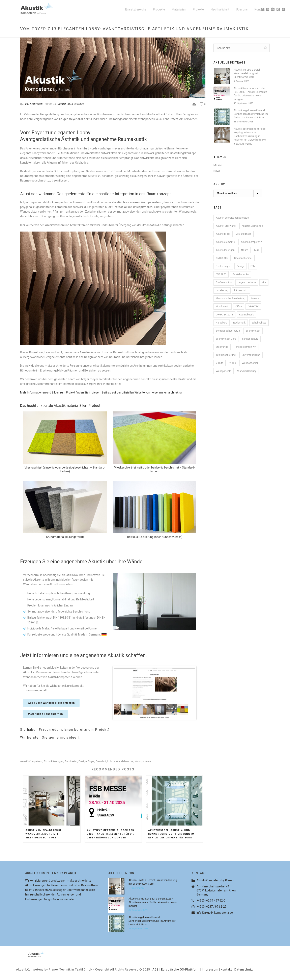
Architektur (71, 761)
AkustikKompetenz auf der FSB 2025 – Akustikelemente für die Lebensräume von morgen (111, 834)
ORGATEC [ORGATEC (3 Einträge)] (253, 307)
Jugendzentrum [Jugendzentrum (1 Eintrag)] (247, 282)
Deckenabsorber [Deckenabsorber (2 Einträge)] (243, 258)
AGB (156, 970)
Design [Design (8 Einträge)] (241, 266)
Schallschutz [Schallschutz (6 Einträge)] (259, 323)
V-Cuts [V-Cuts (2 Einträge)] (220, 363)
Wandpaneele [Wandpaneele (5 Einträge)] (224, 371)
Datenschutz (244, 970)
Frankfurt (101, 761)
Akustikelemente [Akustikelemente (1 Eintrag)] (225, 242)
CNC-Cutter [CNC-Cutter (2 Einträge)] (222, 258)
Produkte (159, 9)
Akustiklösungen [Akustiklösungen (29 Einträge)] (225, 250)
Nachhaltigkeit (220, 9)
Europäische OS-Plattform (180, 970)
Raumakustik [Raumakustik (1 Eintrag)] (246, 315)
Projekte (198, 9)
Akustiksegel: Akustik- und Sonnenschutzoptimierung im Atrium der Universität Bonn (171, 834)
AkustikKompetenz (31, 761)
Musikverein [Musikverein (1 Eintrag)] (223, 307)
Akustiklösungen (54, 761)
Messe (218, 165)
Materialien (179, 9)
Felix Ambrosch (33, 104)
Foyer (91, 761)
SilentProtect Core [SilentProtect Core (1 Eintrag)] (226, 339)
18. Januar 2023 (63, 104)
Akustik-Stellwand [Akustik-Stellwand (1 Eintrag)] (226, 226)
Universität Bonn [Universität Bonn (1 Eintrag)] (251, 355)
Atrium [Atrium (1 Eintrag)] (244, 250)
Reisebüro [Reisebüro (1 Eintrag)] (222, 323)
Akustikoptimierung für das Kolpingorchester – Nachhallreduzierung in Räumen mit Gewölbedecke (250, 134)
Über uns (242, 9)
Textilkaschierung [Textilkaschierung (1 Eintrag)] (226, 355)
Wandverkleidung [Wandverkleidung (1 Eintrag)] (247, 371)
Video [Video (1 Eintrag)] (233, 363)
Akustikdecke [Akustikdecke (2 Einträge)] (244, 234)
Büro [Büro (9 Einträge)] (257, 250)
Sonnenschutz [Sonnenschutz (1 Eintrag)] (250, 339)
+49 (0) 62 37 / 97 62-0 (211, 901)
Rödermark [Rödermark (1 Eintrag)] (239, 323)
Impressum (210, 970)
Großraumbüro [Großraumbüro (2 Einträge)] (224, 282)
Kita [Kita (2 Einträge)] (264, 282)
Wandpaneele (143, 761)
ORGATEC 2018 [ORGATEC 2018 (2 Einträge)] (224, 315)
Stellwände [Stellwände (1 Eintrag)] (222, 347)
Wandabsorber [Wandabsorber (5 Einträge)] (250, 363)
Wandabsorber (125, 761)
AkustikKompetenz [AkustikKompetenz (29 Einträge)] (251, 242)
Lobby (111, 761)
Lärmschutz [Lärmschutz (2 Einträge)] (241, 290)
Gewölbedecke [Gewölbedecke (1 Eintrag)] (241, 274)
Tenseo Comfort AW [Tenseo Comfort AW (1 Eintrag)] (245, 347)
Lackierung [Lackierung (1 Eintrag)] (222, 290)
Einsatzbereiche (136, 9)
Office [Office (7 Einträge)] (239, 307)
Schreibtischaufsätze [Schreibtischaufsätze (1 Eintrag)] (228, 331)
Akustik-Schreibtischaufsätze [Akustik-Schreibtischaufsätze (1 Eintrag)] (232, 218)
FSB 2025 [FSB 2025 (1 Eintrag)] (221, 274)
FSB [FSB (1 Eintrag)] (253, 266)
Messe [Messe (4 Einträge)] (255, 298)
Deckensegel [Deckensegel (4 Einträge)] (223, 266)
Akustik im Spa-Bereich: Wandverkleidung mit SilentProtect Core (44, 834)
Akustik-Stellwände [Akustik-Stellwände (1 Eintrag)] (252, 226)
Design (83, 761)
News (81, 104)
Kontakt (260, 9)
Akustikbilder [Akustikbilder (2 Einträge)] (223, 234)
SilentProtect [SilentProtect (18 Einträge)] (253, 331)
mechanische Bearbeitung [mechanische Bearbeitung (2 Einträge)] (231, 298)
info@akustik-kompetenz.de (215, 913)
